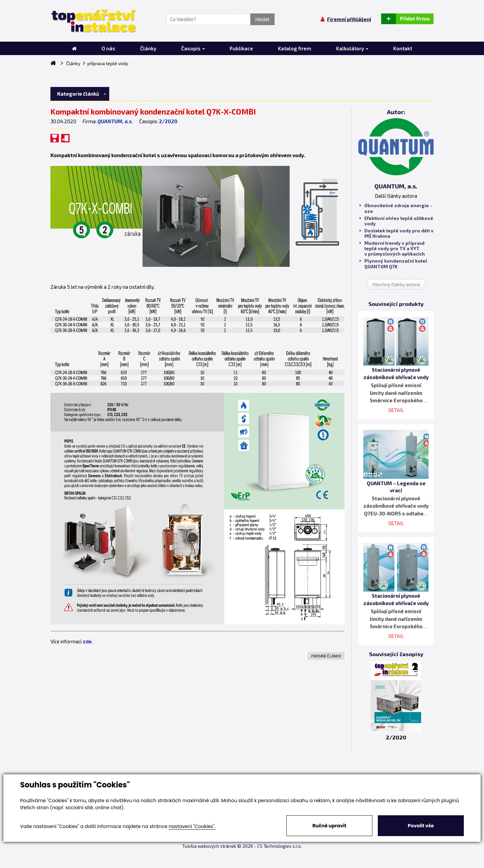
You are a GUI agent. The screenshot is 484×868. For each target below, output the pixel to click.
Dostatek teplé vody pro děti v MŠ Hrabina (397, 233)
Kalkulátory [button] (352, 48)
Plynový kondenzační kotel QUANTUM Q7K (393, 264)
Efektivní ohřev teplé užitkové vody (396, 221)
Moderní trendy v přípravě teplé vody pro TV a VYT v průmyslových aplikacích (392, 248)
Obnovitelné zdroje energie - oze (396, 208)
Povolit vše (421, 826)
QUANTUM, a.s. (115, 121)
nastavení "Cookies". (192, 826)
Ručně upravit (329, 826)
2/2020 (168, 121)
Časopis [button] (193, 48)
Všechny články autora (396, 284)
